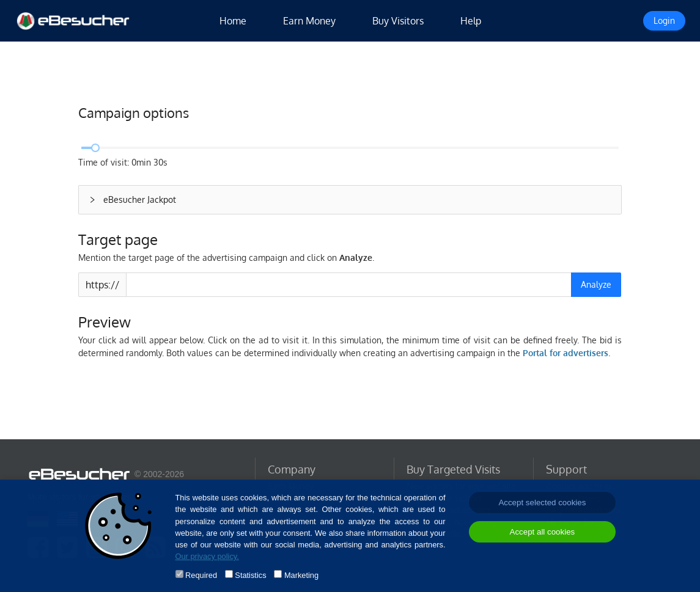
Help (471, 21)
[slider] (95, 148)
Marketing (301, 575)
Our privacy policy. (207, 556)
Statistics (250, 575)
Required (201, 575)
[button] (350, 200)
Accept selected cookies (542, 502)
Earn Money (309, 21)
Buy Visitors (398, 21)
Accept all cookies (543, 532)
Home (233, 21)
